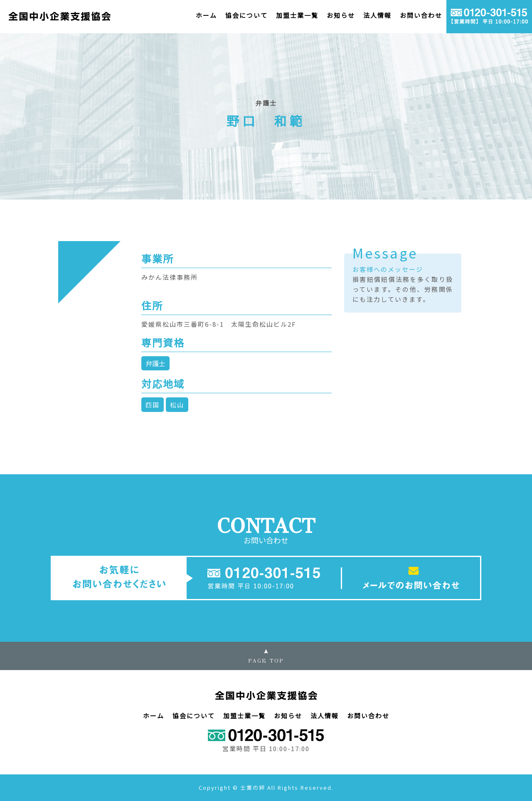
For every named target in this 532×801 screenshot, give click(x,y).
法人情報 (377, 15)
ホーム (206, 15)
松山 (177, 405)
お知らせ (341, 15)
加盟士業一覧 (297, 15)
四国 (153, 405)
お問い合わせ (421, 15)
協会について (246, 15)
